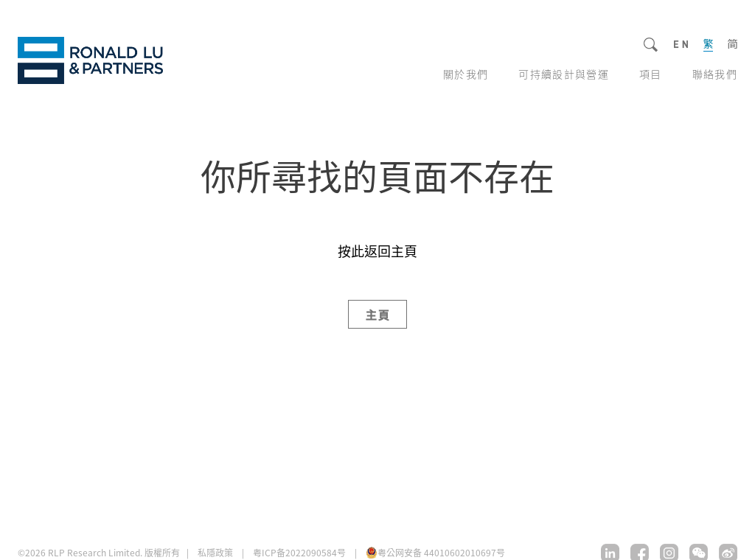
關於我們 (466, 74)
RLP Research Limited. (91, 60)
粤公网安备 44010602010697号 (441, 552)
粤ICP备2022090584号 (299, 552)
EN (681, 45)
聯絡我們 (715, 74)
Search (651, 45)
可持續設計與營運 (564, 74)
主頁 (379, 314)
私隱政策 (215, 553)
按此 (351, 251)
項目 (651, 74)
